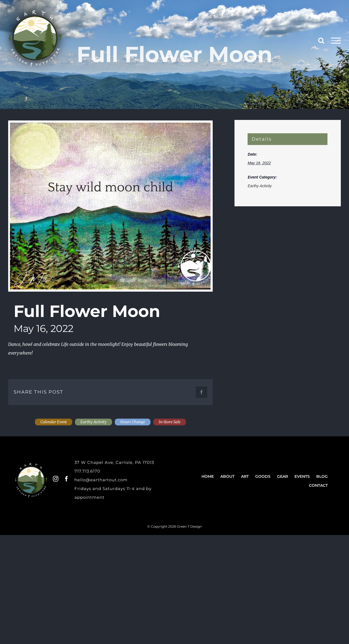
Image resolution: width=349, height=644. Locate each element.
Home (208, 476)
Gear (282, 476)
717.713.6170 (87, 471)
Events (302, 476)
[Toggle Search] (321, 40)
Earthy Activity (260, 186)
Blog (322, 476)
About (227, 476)
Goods (263, 476)
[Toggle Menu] (336, 41)
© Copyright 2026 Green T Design (174, 526)
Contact (318, 485)
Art (245, 476)
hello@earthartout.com (101, 480)
